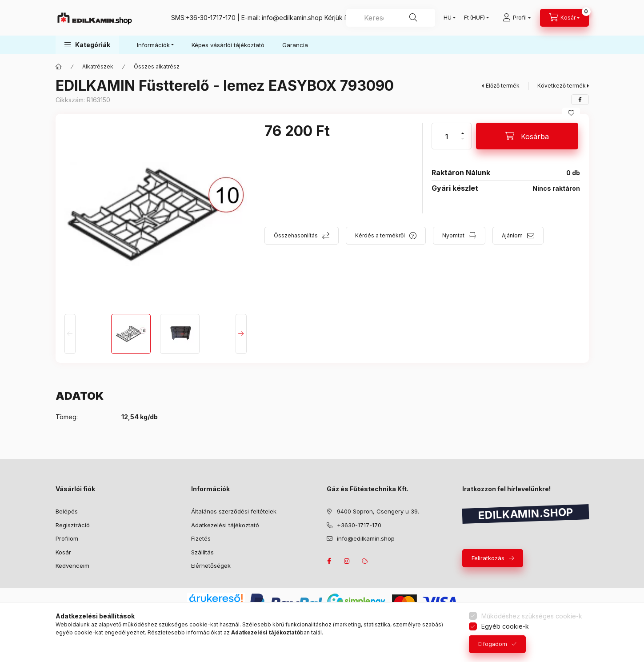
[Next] (241, 334)
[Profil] (517, 18)
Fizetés (201, 538)
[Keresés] (413, 18)
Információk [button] (153, 45)
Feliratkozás (488, 558)
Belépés (67, 511)
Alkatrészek (98, 66)
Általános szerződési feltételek (234, 511)
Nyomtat (453, 235)
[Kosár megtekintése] (564, 18)
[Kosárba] (527, 136)
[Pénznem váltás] (474, 18)
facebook (329, 561)
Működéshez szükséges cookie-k (532, 616)
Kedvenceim (72, 566)
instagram (347, 561)
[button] (87, 45)
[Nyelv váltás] (448, 18)
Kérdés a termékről (380, 235)
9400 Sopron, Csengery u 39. (378, 511)
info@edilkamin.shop (292, 18)
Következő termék (562, 86)
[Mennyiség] (447, 136)
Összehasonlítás (296, 235)
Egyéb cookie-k (505, 626)
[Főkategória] (59, 67)
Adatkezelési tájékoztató (225, 525)
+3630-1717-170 (359, 525)
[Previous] (70, 334)
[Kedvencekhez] (571, 113)
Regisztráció (73, 525)
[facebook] (580, 100)
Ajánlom (512, 235)
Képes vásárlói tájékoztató (228, 45)
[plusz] (463, 130)
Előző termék (503, 86)
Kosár (63, 552)
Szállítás (202, 552)
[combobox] (391, 18)
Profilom (67, 538)
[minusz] (463, 142)
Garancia (295, 45)
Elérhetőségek (211, 566)
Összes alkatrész (157, 66)
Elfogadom (493, 644)
